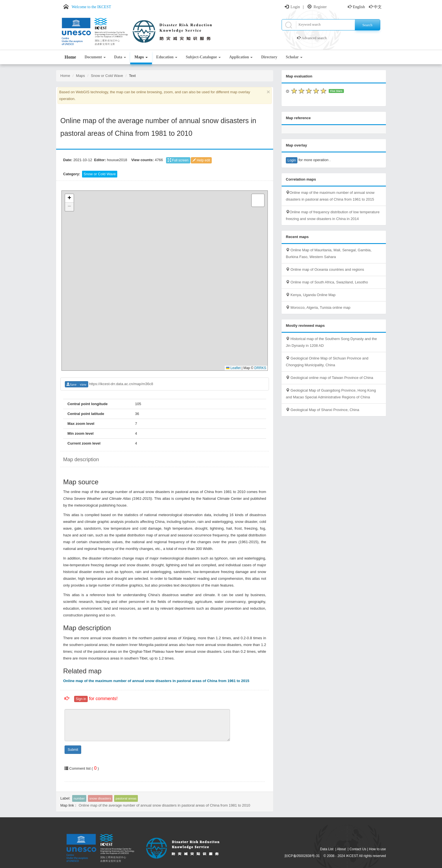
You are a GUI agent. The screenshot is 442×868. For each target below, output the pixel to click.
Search (367, 25)
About (341, 849)
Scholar (294, 57)
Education (167, 57)
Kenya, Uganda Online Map (311, 295)
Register (320, 7)
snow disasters (100, 798)
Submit (73, 750)
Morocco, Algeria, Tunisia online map (318, 308)
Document (95, 57)
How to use (377, 849)
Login (295, 7)
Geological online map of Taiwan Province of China (330, 378)
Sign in (81, 699)
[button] (69, 198)
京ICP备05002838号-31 (302, 856)
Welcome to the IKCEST (91, 7)
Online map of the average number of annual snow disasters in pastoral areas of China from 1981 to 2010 (164, 805)
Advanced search (314, 38)
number (79, 798)
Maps (141, 57)
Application (241, 57)
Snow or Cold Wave (107, 76)
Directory (269, 57)
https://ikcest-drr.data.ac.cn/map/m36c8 (121, 384)
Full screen (178, 160)
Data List (327, 849)
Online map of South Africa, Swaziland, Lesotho (327, 282)
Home (70, 57)
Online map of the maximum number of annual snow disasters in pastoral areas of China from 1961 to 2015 (156, 681)
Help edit (201, 160)
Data (120, 57)
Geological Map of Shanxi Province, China (322, 410)
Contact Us (358, 849)
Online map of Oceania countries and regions (325, 269)
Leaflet (233, 368)
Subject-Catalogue (203, 57)
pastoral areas (126, 798)
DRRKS (260, 368)
